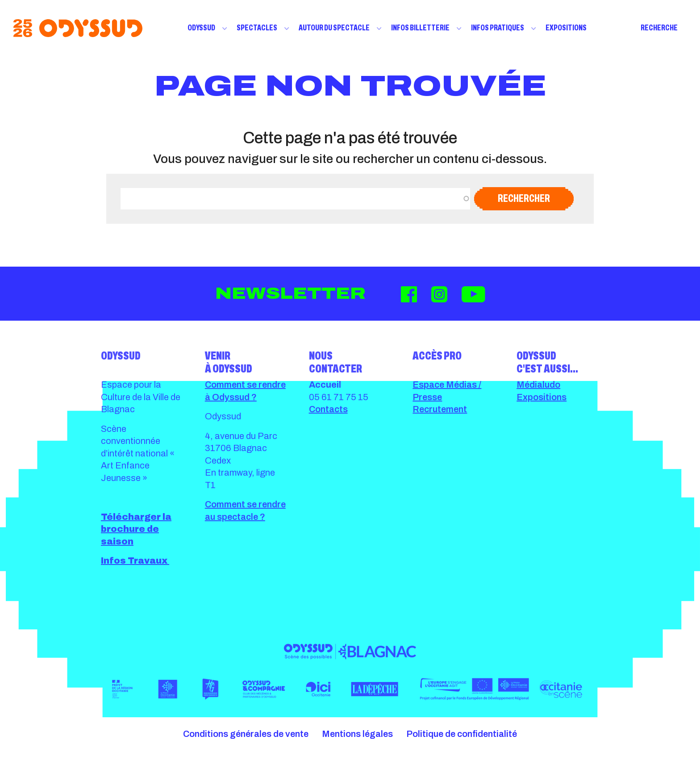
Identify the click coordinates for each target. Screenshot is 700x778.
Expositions (566, 28)
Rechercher (524, 198)
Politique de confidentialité (462, 734)
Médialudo (538, 385)
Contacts (328, 409)
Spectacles (257, 28)
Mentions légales (357, 734)
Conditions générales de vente (246, 734)
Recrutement (440, 409)
